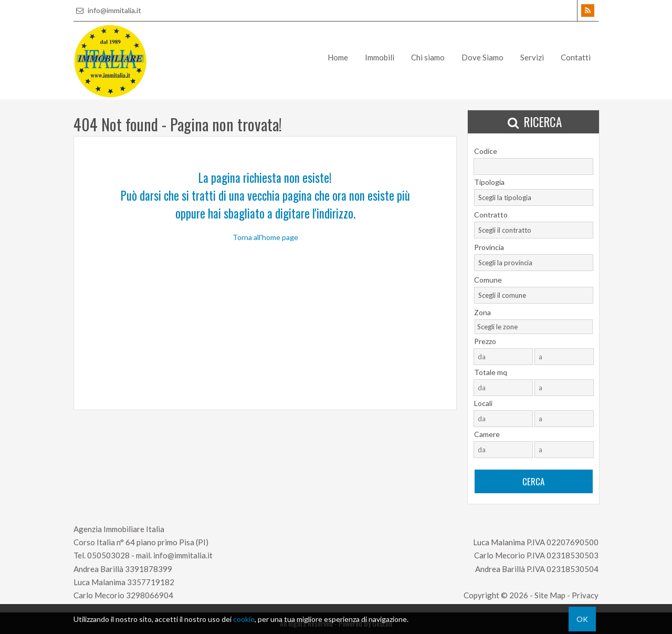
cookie (244, 619)
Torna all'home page (265, 237)
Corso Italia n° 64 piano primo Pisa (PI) (141, 542)
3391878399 (149, 569)
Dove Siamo (482, 57)
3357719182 (151, 582)
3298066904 (150, 595)
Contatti (576, 57)
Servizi (532, 57)
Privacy (585, 595)
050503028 (108, 555)
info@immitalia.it (107, 10)
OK (582, 619)
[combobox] (534, 198)
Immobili (380, 57)
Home (338, 57)
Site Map (550, 595)
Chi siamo (428, 57)
